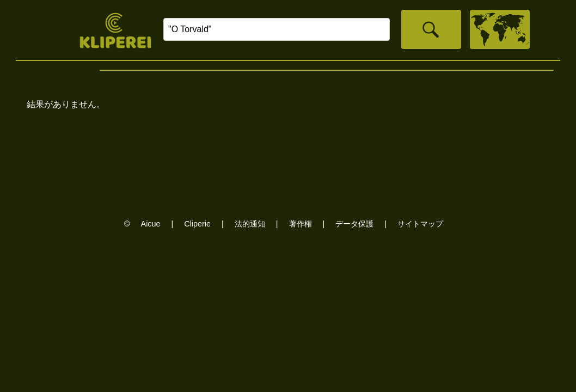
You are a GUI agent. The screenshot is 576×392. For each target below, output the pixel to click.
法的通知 (250, 224)
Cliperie (197, 224)
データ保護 (354, 224)
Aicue (151, 224)
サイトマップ (420, 224)
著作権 (301, 224)
